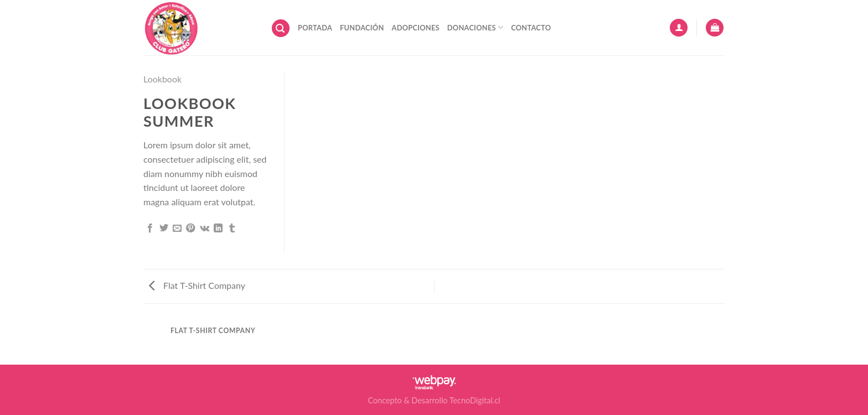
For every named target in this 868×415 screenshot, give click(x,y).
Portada (315, 28)
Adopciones (416, 28)
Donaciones (475, 27)
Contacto (531, 28)
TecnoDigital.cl (475, 400)
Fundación (362, 28)
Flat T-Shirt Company (197, 285)
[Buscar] (281, 28)
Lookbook (162, 79)
